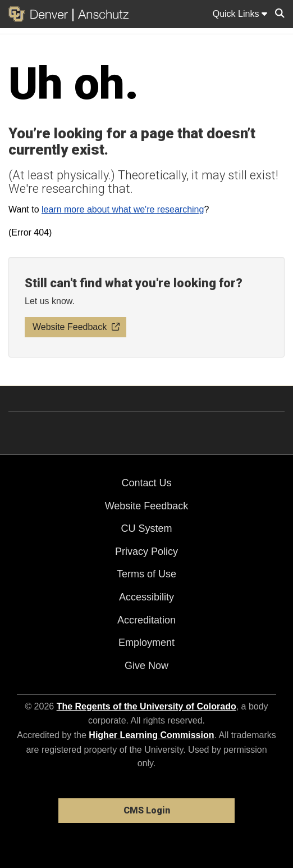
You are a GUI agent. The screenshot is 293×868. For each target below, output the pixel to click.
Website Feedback (147, 506)
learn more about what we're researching (123, 209)
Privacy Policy (146, 551)
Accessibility (146, 597)
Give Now (146, 666)
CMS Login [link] (147, 810)
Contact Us (146, 483)
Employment (146, 643)
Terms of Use (146, 574)
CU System (146, 528)
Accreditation (146, 620)
